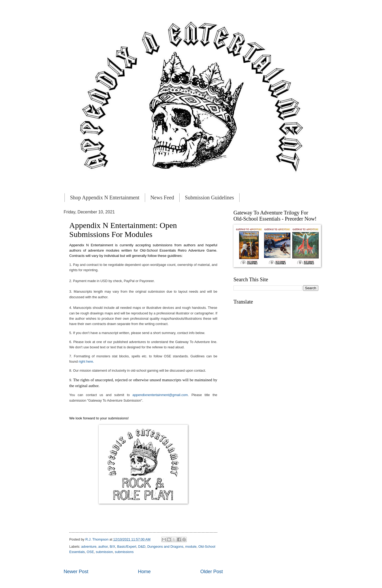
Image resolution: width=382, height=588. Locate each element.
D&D (142, 547)
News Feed (162, 198)
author (103, 547)
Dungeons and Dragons (165, 547)
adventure (89, 547)
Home (144, 572)
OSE (90, 552)
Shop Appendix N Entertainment (105, 198)
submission (104, 552)
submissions (124, 552)
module (191, 547)
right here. (86, 361)
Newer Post (76, 572)
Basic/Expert (127, 547)
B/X (112, 547)
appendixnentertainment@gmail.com (160, 395)
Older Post (212, 572)
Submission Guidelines (209, 198)
